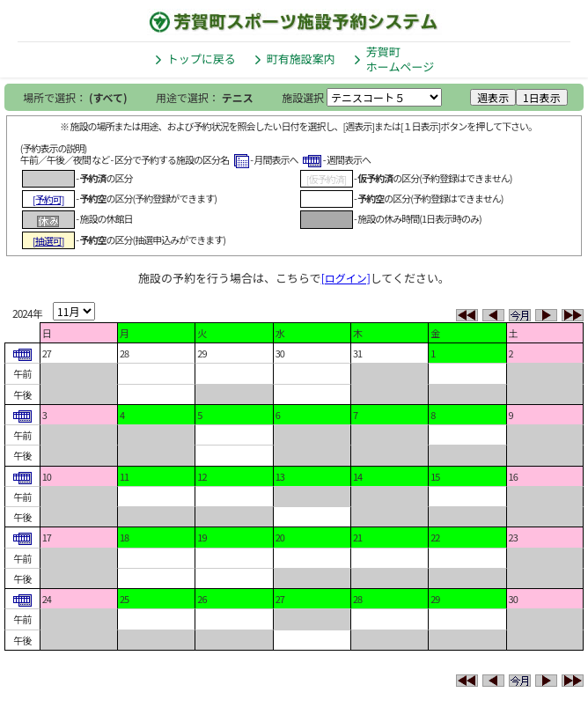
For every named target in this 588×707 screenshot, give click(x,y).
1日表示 (542, 97)
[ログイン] (346, 278)
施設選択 (303, 97)
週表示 (493, 97)
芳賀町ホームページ (400, 59)
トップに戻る (202, 59)
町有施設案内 (301, 59)
